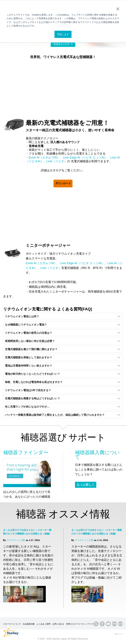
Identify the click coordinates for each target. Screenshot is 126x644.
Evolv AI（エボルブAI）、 (46, 158)
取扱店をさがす (62, 44)
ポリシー (119, 634)
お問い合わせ (58, 624)
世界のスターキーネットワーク (80, 624)
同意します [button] (63, 34)
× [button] (118, 9)
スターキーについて (12, 624)
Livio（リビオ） (57, 161)
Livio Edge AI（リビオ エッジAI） (82, 263)
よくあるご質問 (43, 624)
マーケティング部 (16, 540)
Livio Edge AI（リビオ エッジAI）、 (87, 158)
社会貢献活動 (29, 624)
